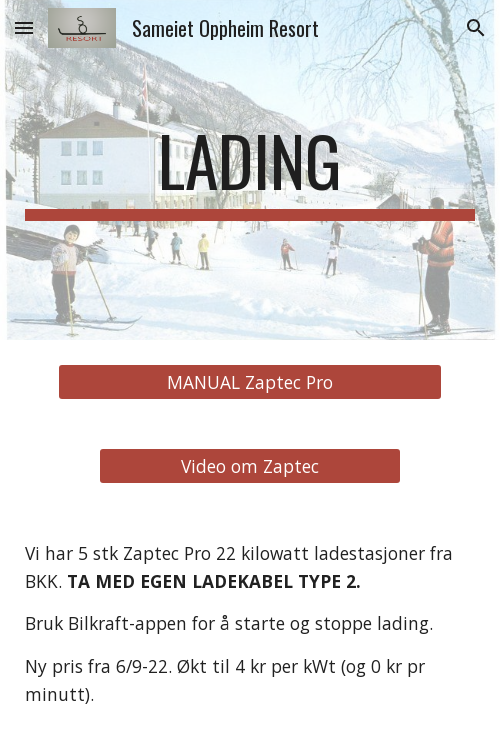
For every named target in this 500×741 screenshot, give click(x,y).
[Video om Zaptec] (250, 466)
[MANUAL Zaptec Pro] (250, 382)
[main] (250, 170)
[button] (24, 27)
